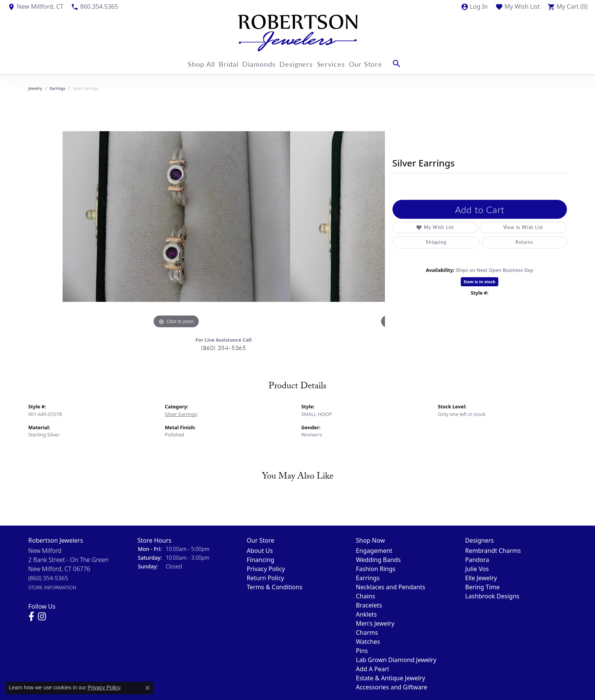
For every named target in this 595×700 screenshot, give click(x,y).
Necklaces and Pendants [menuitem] (391, 587)
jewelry (35, 88)
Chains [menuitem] (366, 596)
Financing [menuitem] (261, 560)
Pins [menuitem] (362, 651)
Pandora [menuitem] (477, 560)
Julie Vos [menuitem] (477, 569)
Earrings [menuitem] (368, 578)
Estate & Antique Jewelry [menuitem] (391, 678)
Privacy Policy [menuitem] (266, 569)
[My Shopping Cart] (568, 6)
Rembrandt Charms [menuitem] (493, 551)
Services (340, 64)
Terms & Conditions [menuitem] (275, 587)
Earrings (57, 88)
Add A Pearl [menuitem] (373, 669)
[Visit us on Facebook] (31, 617)
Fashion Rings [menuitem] (376, 569)
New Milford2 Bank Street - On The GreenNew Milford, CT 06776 (69, 569)
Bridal (224, 64)
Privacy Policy (104, 687)
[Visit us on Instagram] (42, 617)
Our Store (379, 64)
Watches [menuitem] (368, 642)
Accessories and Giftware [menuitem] (392, 687)
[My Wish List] (518, 6)
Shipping (436, 242)
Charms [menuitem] (367, 633)
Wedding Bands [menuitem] (378, 560)
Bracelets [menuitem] (369, 605)
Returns (524, 242)
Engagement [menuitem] (374, 551)
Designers (301, 64)
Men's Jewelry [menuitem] (375, 623)
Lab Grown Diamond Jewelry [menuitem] (396, 660)
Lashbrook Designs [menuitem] (492, 596)
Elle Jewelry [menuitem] (481, 578)
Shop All (192, 64)
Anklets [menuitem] (367, 614)
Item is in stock (480, 282)
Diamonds (259, 64)
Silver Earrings (181, 414)
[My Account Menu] (474, 6)
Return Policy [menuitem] (266, 578)
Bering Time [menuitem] (483, 587)
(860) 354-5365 (224, 348)
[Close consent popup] (148, 688)
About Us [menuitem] (260, 551)
